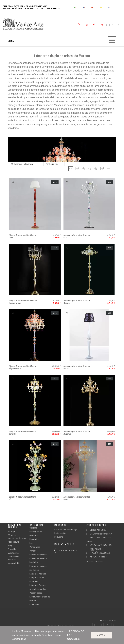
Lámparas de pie (37, 578)
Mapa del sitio (14, 563)
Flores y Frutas (36, 532)
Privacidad (12, 549)
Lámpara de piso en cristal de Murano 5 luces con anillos (23, 302)
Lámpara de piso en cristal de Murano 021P (77, 236)
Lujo (31, 543)
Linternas (34, 581)
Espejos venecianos (38, 555)
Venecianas (35, 547)
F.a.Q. (10, 546)
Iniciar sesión (60, 533)
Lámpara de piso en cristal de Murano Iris (22, 498)
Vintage (33, 551)
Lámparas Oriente (38, 585)
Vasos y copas (36, 593)
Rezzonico (34, 539)
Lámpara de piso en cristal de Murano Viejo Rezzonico (22, 367)
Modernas (34, 535)
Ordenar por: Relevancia (22, 164)
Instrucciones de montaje (66, 530)
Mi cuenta (59, 537)
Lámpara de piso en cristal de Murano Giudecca (77, 302)
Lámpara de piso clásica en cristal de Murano (77, 498)
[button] (71, 169)
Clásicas (33, 528)
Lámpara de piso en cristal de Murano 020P (22, 236)
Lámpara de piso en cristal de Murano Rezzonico (77, 433)
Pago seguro (13, 542)
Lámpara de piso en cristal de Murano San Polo (22, 433)
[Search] (79, 25)
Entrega (11, 532)
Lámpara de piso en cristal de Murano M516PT (77, 367)
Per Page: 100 (52, 164)
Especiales (34, 604)
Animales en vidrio (38, 589)
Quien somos (14, 553)
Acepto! (102, 635)
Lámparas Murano (38, 574)
